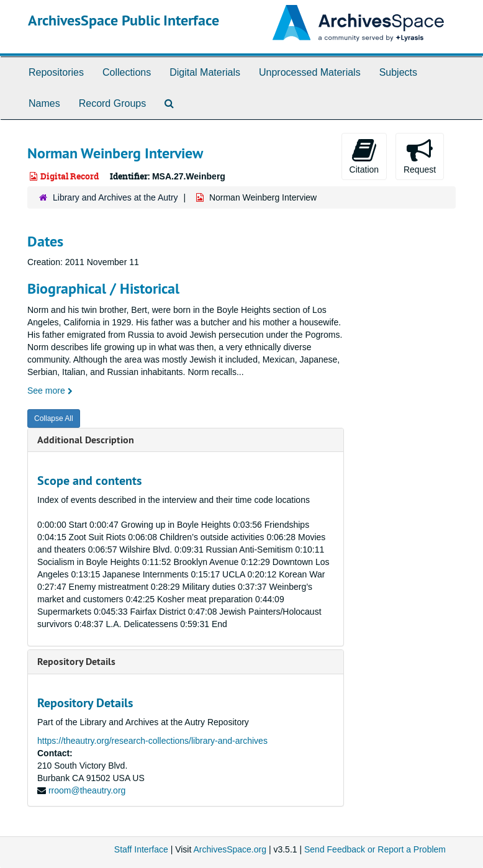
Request (420, 156)
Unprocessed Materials (310, 72)
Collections (127, 72)
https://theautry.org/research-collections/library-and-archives (152, 741)
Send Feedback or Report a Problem (375, 849)
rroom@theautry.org (87, 790)
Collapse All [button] (54, 418)
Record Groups (113, 103)
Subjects (398, 72)
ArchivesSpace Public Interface (124, 20)
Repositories (56, 72)
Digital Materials (205, 72)
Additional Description (86, 440)
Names (44, 103)
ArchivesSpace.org (230, 849)
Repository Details (76, 662)
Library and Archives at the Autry (115, 197)
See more (50, 391)
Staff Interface (141, 849)
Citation (364, 156)
